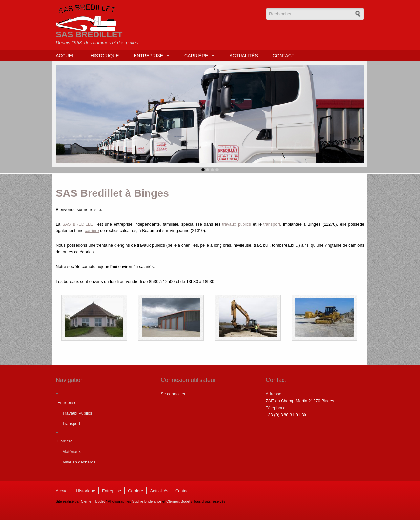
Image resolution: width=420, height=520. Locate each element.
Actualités (243, 56)
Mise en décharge (79, 462)
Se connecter (173, 394)
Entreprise (150, 56)
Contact (284, 56)
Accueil (66, 56)
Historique (105, 56)
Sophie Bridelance (147, 501)
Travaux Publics (77, 413)
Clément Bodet (93, 501)
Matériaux (72, 452)
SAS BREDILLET (89, 34)
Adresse (273, 394)
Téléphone (276, 408)
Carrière (198, 56)
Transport (71, 424)
